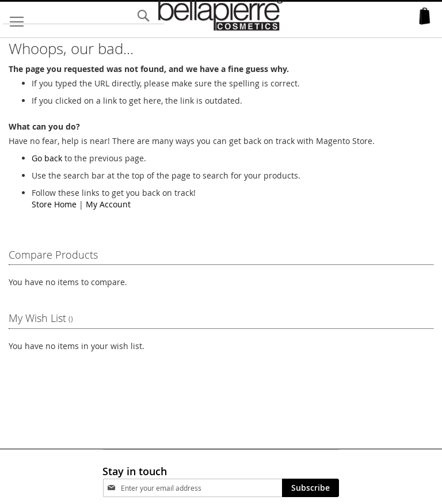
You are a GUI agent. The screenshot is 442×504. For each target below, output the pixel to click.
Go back (47, 158)
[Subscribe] (310, 488)
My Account (108, 204)
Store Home (54, 204)
